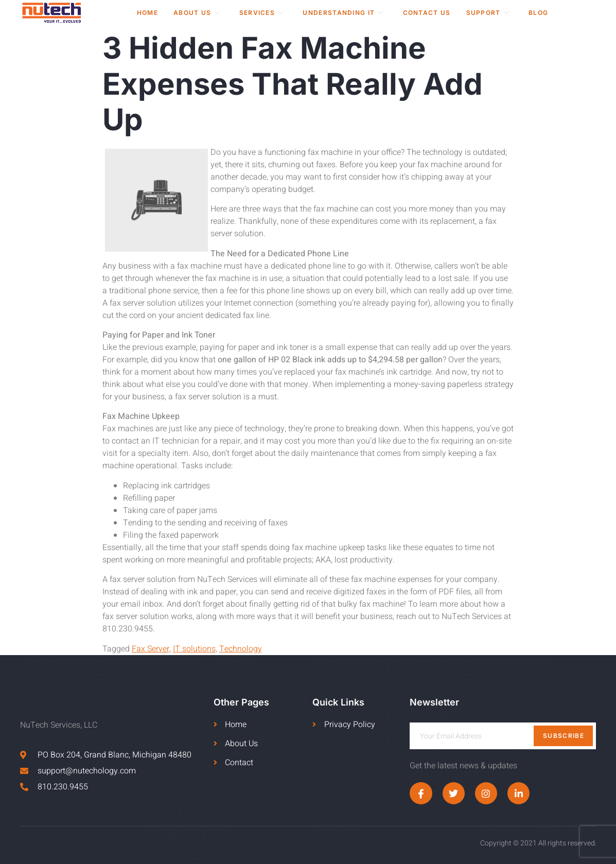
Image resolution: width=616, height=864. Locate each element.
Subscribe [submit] (564, 736)
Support (488, 13)
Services (262, 13)
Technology (241, 649)
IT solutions (194, 649)
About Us (197, 13)
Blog (538, 13)
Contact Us (427, 13)
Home (147, 13)
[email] (503, 736)
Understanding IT (343, 13)
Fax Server (151, 649)
